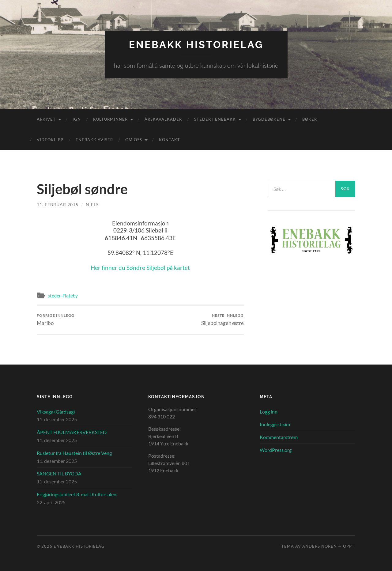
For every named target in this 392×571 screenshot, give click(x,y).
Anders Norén (320, 546)
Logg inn (269, 412)
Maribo (56, 320)
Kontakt (170, 140)
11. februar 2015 (58, 204)
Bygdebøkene (269, 119)
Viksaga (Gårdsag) (56, 412)
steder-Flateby (63, 296)
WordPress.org (276, 450)
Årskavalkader (163, 119)
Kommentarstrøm (279, 437)
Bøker (310, 119)
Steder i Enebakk (215, 119)
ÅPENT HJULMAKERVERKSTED (72, 432)
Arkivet (46, 119)
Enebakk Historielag (196, 45)
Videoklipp (50, 140)
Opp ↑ (349, 546)
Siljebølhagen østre (222, 320)
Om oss (134, 140)
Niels (92, 204)
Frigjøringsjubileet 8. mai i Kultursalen (77, 494)
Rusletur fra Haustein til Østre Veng (74, 453)
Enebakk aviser (94, 140)
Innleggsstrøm (275, 424)
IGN (77, 119)
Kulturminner (110, 119)
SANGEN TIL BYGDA (59, 473)
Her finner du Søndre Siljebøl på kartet (140, 268)
